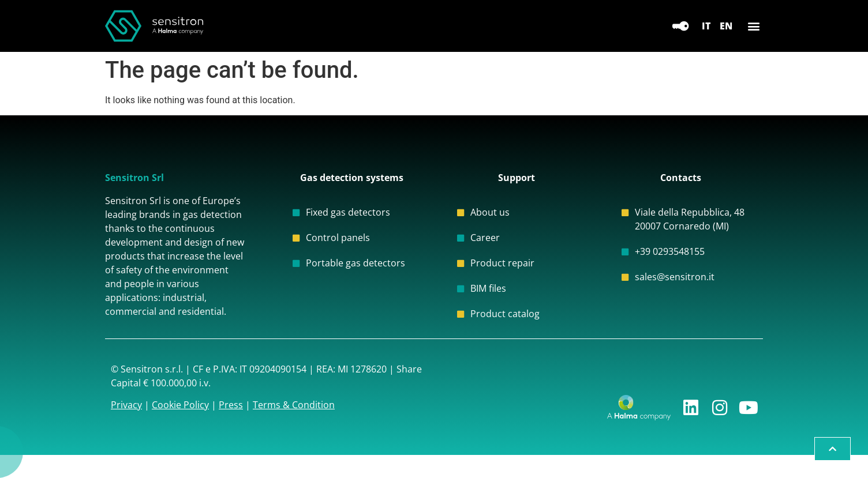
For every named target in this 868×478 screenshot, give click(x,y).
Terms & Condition (294, 405)
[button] (753, 26)
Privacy (126, 405)
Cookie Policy (180, 405)
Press (231, 405)
